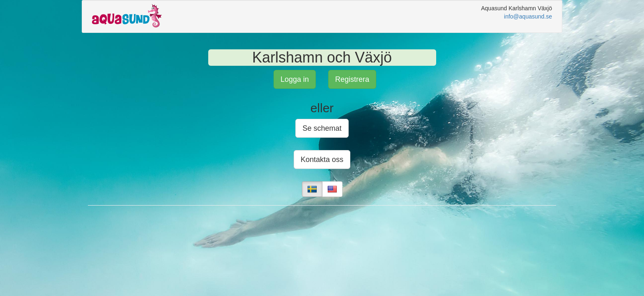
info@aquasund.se (528, 16)
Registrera (352, 79)
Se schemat (322, 128)
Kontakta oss (322, 160)
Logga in (295, 79)
